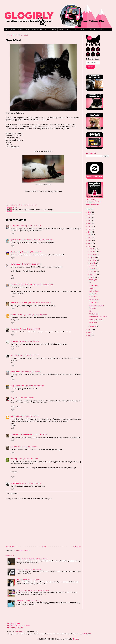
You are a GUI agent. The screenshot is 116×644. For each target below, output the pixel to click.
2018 (90, 229)
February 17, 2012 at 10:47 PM (29, 341)
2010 (90, 332)
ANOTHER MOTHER (51, 29)
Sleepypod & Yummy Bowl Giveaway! (29, 601)
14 (90, 282)
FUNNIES (28, 29)
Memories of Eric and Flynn (21, 303)
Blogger (76, 639)
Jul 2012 (93, 263)
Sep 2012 (93, 257)
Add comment (12, 493)
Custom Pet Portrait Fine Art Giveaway (29, 569)
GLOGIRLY (20, 632)
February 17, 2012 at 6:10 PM (43, 240)
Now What (93, 297)
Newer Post (10, 547)
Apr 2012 (93, 272)
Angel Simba (15, 372)
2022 (90, 218)
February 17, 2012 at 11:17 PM (29, 355)
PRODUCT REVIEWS (38, 29)
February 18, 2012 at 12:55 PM (29, 416)
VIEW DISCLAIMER (14, 623)
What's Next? (94, 314)
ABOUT (13, 29)
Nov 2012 (93, 251)
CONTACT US (87, 634)
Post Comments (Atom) (23, 550)
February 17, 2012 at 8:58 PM (30, 329)
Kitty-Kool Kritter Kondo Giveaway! (28, 580)
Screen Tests (94, 285)
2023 (90, 215)
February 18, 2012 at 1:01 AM (31, 372)
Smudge (14, 447)
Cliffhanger (93, 280)
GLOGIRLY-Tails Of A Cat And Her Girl (22, 205)
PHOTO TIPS (75, 29)
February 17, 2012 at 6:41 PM (31, 264)
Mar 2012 (93, 274)
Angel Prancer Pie (17, 386)
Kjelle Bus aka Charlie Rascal (21, 240)
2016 (90, 235)
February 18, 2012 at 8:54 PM (37, 434)
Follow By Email (93, 59)
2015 (90, 238)
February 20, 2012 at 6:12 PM (31, 483)
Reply (12, 233)
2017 (90, 232)
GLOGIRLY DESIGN (64, 29)
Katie (36, 205)
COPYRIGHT (101, 29)
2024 (90, 212)
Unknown (14, 416)
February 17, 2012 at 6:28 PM (32, 252)
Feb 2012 (93, 277)
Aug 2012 (93, 260)
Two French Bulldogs (18, 315)
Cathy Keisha (16, 226)
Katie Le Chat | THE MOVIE (99, 317)
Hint (91, 311)
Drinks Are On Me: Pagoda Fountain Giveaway (32, 559)
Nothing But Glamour (97, 305)
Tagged (92, 288)
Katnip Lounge (16, 252)
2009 (90, 335)
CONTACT (92, 29)
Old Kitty (14, 459)
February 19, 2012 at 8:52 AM (27, 447)
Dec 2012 (93, 249)
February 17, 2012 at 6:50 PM (43, 284)
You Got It (93, 308)
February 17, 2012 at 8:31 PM (37, 315)
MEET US (20, 29)
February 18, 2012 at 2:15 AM (25, 398)
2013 (90, 243)
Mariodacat (15, 329)
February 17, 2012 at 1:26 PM (31, 226)
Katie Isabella (16, 483)
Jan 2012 (93, 326)
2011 (90, 330)
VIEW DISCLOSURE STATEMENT (19, 626)
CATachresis (15, 264)
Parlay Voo (93, 322)
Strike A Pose (94, 302)
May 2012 (93, 269)
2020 (90, 223)
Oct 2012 (93, 254)
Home (44, 547)
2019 (90, 226)
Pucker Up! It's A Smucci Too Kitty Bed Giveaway (33, 590)
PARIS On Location (96, 320)
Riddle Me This (94, 300)
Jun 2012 (93, 266)
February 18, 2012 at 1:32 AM (35, 386)
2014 (90, 241)
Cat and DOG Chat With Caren (22, 284)
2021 (90, 221)
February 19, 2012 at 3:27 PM (28, 459)
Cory (12, 398)
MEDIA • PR (84, 29)
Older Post (77, 547)
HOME (7, 29)
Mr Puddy (14, 355)
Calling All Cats (94, 291)
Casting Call (93, 294)
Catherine (14, 341)
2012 (90, 246)
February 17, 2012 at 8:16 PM (41, 303)
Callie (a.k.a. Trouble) (19, 434)
